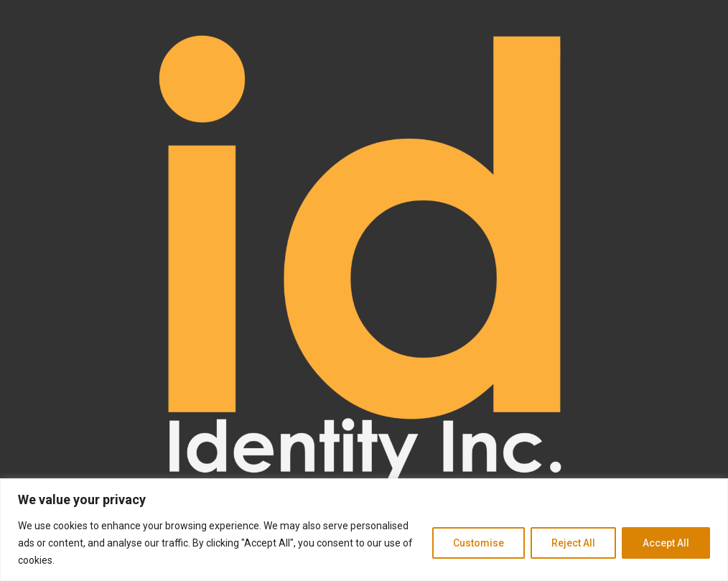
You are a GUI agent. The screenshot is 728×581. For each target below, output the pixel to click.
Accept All (666, 543)
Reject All (573, 543)
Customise (479, 543)
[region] (364, 530)
